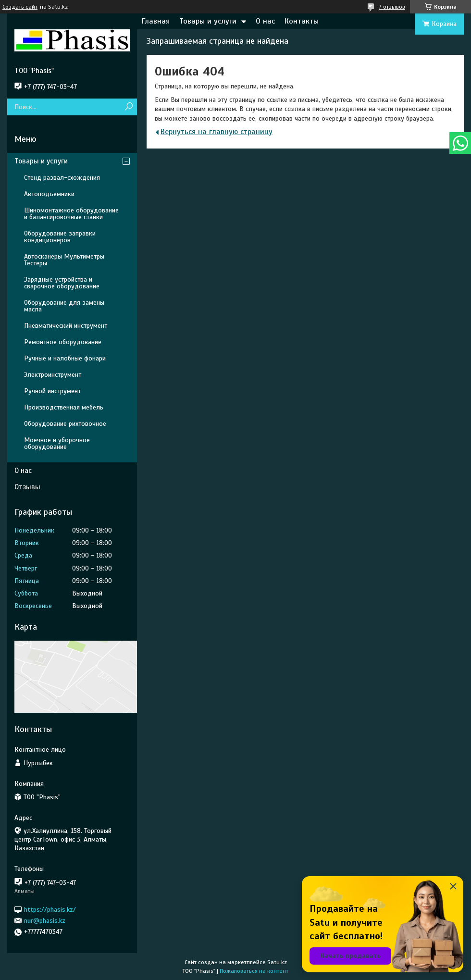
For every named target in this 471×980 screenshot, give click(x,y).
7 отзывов (392, 7)
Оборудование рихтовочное (65, 424)
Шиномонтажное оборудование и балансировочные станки (71, 214)
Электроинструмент (53, 375)
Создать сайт (20, 7)
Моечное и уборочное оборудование (57, 443)
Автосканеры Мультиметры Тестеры (64, 260)
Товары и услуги (208, 21)
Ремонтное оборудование (63, 342)
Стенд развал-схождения (62, 178)
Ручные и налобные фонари (65, 358)
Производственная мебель (64, 407)
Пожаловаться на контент (254, 971)
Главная (156, 21)
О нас (265, 21)
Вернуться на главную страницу (217, 132)
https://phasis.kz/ (50, 909)
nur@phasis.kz (45, 921)
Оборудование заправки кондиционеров (60, 237)
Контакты (302, 21)
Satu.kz (277, 962)
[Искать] (129, 107)
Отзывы (27, 487)
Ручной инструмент (52, 391)
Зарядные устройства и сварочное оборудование (62, 283)
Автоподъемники (49, 194)
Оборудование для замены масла (64, 306)
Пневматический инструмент (66, 326)
